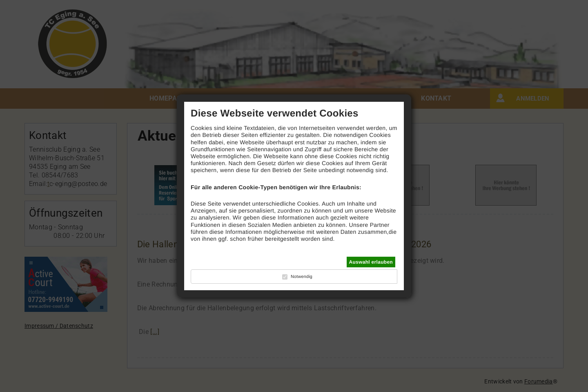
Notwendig (302, 277)
